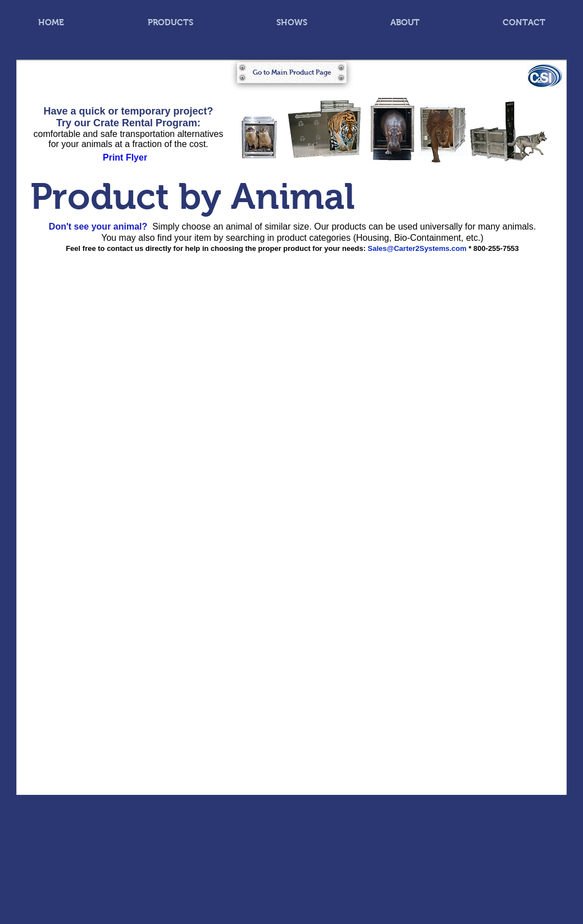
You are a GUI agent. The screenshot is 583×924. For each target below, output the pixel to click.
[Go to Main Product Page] (292, 73)
